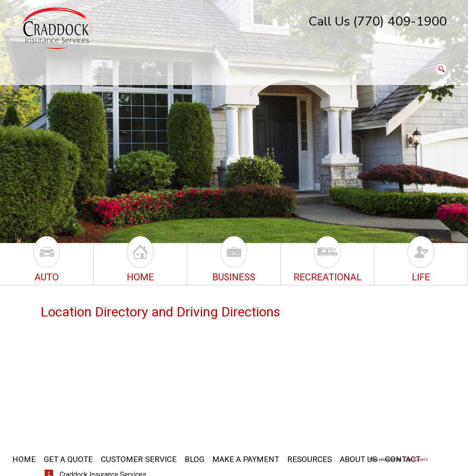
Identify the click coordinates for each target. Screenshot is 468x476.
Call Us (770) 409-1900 (378, 21)
